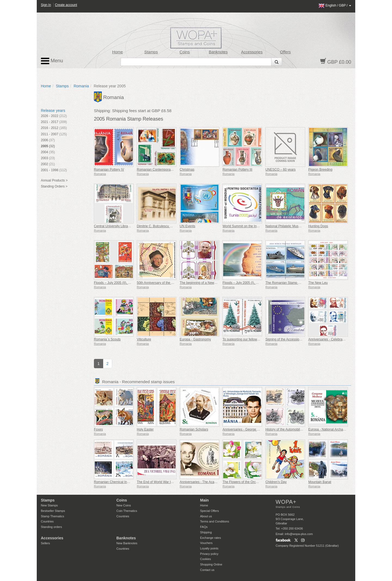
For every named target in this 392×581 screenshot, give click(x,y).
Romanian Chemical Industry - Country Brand (127, 482)
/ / (335, 5)
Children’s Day (276, 482)
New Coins (124, 505)
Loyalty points (209, 548)
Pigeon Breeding (320, 170)
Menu (52, 61)
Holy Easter (145, 429)
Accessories (252, 52)
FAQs (204, 527)
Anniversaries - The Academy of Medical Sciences (216, 482)
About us (206, 516)
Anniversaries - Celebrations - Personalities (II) (342, 339)
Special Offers (209, 511)
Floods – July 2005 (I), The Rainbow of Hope (255, 283)
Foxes (98, 429)
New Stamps (49, 505)
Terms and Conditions (215, 521)
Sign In (46, 5)
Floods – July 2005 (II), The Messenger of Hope (128, 283)
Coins (185, 52)
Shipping (206, 532)
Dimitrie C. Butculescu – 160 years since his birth (172, 226)
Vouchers (206, 543)
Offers (285, 52)
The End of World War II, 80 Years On (164, 482)
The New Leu (318, 283)
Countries (47, 521)
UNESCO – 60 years (281, 170)
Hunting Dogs (318, 226)
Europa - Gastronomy (195, 339)
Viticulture (144, 339)
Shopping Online (211, 564)
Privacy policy (209, 554)
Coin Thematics (127, 511)
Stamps (151, 52)
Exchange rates (210, 538)
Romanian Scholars (194, 429)
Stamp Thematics (52, 516)
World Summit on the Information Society (252, 226)
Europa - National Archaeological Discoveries (341, 429)
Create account (66, 5)
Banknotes (218, 52)
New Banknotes (127, 543)
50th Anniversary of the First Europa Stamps (169, 283)
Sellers (45, 543)
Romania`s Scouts (107, 339)
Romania (81, 86)
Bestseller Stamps (53, 511)
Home (117, 52)
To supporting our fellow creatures (247, 339)
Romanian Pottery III (237, 170)
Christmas (187, 170)
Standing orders (51, 527)
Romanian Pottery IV (109, 170)
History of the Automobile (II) (286, 429)
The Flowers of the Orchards (243, 482)
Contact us (207, 570)
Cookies (206, 559)
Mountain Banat (320, 482)
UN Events (187, 226)
